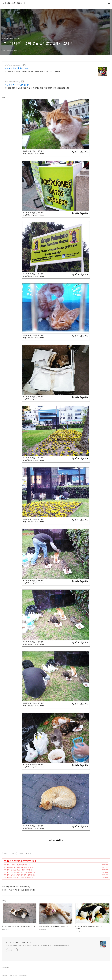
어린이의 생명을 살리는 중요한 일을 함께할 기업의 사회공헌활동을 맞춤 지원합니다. (37, 88)
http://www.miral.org (13, 65)
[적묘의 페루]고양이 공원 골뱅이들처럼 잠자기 (17, 865)
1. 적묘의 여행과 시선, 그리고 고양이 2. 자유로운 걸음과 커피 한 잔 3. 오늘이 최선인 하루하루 (38, 946)
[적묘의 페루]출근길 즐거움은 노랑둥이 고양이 (17, 870)
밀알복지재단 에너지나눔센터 (18, 68)
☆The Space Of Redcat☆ (14, 3)
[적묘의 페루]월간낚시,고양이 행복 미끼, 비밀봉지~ (18, 875)
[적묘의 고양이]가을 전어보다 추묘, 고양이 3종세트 (18, 872)
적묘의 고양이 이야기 (18, 861)
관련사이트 (6, 968)
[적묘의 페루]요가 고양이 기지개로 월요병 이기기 (17, 867)
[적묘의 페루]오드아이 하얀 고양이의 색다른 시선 (17, 877)
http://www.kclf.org (12, 82)
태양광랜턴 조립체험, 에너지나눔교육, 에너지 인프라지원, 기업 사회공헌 (33, 71)
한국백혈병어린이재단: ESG (17, 85)
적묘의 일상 (7, 861)
